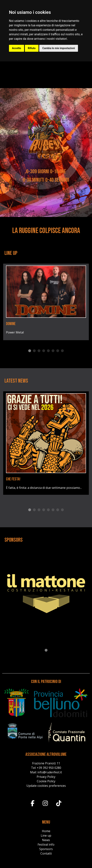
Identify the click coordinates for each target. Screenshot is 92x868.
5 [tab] (48, 351)
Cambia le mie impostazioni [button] (59, 48)
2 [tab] (34, 351)
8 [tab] (62, 351)
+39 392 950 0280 (49, 768)
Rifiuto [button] (32, 48)
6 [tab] (53, 351)
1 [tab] (30, 351)
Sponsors (46, 849)
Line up (46, 836)
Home (46, 831)
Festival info (46, 844)
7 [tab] (58, 351)
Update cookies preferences (46, 786)
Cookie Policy (46, 781)
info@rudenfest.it (50, 772)
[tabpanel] (46, 302)
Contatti (46, 853)
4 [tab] (44, 351)
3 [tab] (39, 351)
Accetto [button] (17, 48)
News (46, 840)
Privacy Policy (46, 777)
